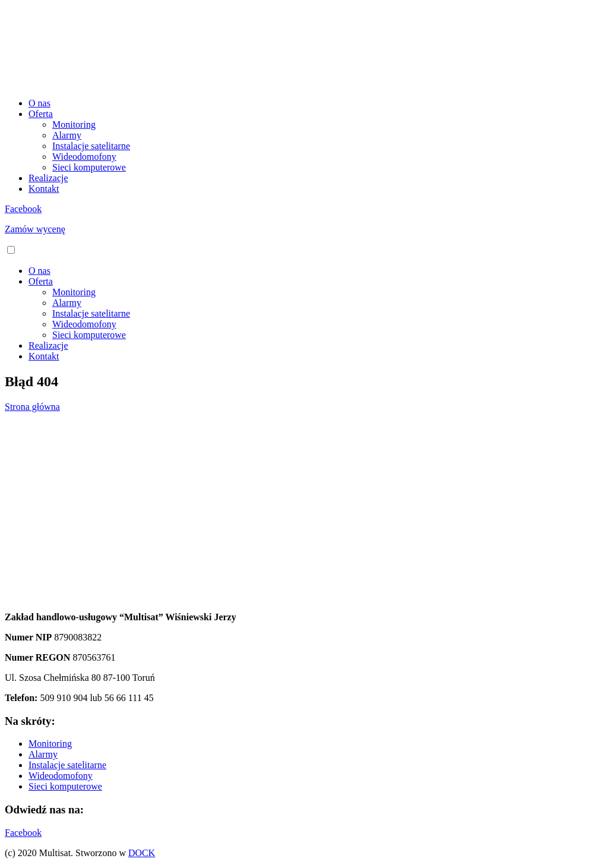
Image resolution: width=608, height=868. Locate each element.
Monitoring (74, 124)
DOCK (142, 853)
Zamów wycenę (35, 229)
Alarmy (67, 135)
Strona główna (32, 407)
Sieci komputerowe (89, 167)
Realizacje (48, 178)
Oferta (41, 114)
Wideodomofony (84, 157)
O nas (39, 103)
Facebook (23, 209)
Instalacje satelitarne (91, 146)
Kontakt (44, 189)
